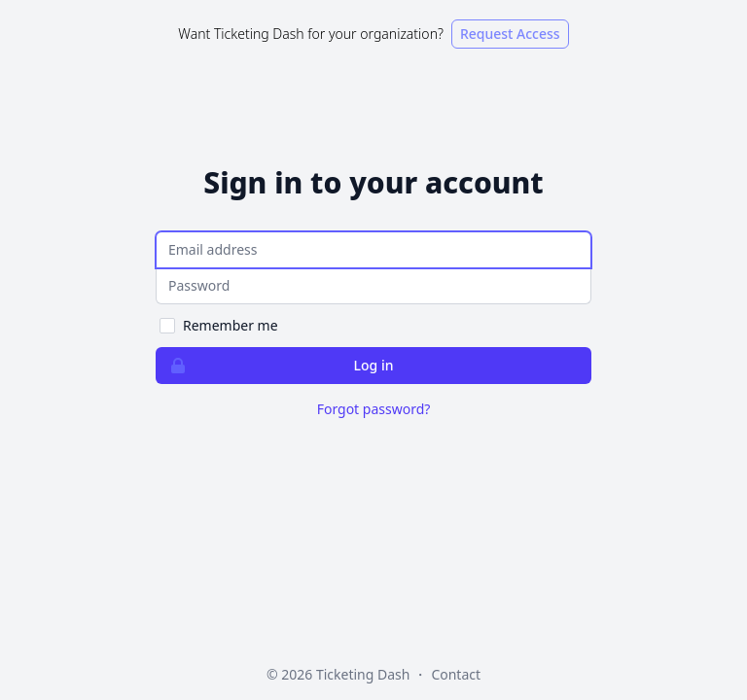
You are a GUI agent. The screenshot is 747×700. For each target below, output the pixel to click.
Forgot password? (374, 409)
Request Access (510, 34)
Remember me (231, 325)
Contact (456, 674)
